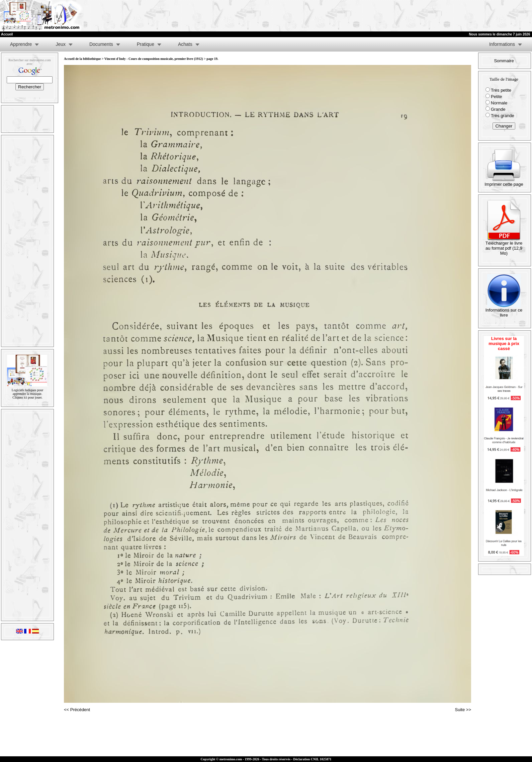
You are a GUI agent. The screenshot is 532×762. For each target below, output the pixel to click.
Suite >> (463, 710)
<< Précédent (77, 710)
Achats (185, 44)
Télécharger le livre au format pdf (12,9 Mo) (504, 246)
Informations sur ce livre (504, 311)
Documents (101, 44)
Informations (502, 44)
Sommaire (504, 61)
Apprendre (21, 44)
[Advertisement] (450, 16)
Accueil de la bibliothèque (82, 59)
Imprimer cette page (504, 182)
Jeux (61, 44)
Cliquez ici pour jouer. (27, 397)
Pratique (146, 44)
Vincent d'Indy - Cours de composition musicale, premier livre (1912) (154, 59)
